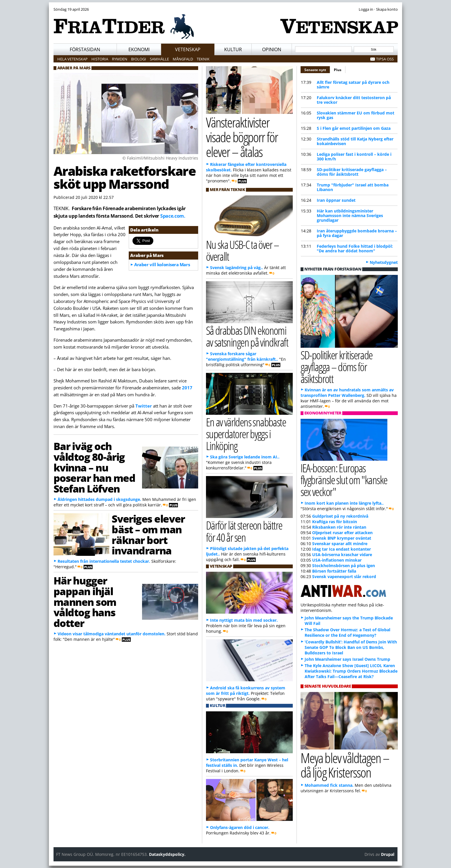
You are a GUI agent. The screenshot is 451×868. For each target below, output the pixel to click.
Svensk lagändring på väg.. (236, 268)
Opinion (272, 49)
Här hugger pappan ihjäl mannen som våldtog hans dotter (85, 602)
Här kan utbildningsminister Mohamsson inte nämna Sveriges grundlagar (350, 215)
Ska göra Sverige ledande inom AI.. (245, 457)
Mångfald (183, 59)
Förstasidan (85, 49)
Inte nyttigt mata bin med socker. (244, 620)
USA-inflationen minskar (337, 560)
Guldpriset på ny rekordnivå (340, 516)
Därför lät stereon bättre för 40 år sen (244, 531)
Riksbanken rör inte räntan (339, 527)
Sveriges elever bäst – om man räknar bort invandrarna (148, 534)
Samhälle (159, 59)
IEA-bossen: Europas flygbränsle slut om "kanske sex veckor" (344, 480)
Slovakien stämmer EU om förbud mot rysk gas (356, 115)
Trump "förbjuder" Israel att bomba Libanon (353, 187)
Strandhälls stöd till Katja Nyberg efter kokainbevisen (355, 141)
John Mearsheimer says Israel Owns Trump (347, 659)
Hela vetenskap (72, 59)
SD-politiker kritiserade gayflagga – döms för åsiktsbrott (352, 172)
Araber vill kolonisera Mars (162, 264)
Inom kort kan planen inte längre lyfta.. (344, 503)
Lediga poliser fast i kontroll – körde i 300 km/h (354, 157)
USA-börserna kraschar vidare (342, 555)
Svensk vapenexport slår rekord (344, 576)
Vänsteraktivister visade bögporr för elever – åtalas (242, 137)
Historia (100, 59)
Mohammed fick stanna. (329, 785)
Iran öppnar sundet (336, 200)
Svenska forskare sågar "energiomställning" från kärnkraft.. (242, 356)
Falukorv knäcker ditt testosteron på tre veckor (354, 100)
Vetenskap (188, 49)
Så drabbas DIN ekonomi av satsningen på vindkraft (247, 336)
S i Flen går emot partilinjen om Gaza (354, 128)
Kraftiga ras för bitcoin (335, 522)
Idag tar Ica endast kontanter (342, 549)
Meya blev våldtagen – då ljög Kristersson (345, 765)
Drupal (388, 854)
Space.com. (173, 216)
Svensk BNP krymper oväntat (342, 538)
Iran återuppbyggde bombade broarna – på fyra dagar (357, 233)
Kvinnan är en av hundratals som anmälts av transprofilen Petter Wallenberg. (347, 393)
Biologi (139, 59)
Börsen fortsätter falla (334, 571)
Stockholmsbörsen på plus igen (344, 566)
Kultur (233, 49)
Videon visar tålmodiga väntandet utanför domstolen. (112, 634)
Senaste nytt (317, 69)
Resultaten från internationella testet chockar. (104, 561)
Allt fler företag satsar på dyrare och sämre (353, 85)
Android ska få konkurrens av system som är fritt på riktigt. (246, 691)
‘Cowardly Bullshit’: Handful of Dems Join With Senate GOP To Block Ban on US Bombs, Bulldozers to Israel (351, 647)
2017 (187, 388)
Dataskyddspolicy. (167, 854)
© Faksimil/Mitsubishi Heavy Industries (160, 158)
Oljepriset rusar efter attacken (342, 533)
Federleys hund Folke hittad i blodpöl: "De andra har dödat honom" (355, 248)
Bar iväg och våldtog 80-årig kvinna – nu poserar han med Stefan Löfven (94, 467)
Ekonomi (139, 49)
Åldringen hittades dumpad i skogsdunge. (99, 499)
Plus (338, 70)
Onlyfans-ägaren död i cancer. (240, 827)
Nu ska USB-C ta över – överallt (243, 250)
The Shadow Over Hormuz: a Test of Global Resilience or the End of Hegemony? (347, 632)
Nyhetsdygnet (384, 262)
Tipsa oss (385, 59)
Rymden (120, 59)
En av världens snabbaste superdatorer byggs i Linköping (246, 434)
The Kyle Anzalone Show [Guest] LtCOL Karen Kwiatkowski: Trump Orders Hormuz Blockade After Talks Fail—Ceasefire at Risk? (351, 671)
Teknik (203, 59)
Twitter (144, 406)
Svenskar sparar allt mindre (340, 544)
